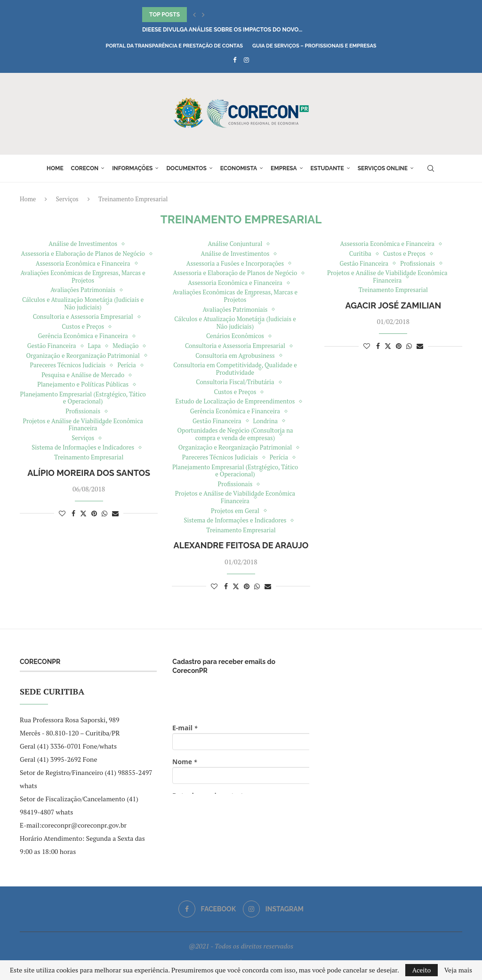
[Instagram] (246, 60)
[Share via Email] (115, 513)
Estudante (327, 168)
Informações (132, 168)
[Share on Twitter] (83, 513)
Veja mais (458, 970)
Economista (239, 168)
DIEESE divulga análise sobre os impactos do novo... (222, 30)
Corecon (85, 168)
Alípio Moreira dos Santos (89, 473)
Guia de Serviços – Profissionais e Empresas (314, 46)
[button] (194, 15)
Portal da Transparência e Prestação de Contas (174, 46)
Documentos (186, 168)
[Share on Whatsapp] (104, 513)
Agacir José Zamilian (393, 305)
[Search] (431, 168)
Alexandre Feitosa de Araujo (241, 545)
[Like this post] (62, 513)
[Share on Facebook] (73, 513)
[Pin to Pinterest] (94, 513)
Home (55, 168)
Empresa (284, 168)
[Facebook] (235, 60)
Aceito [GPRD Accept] (422, 970)
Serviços (67, 199)
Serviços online (383, 168)
